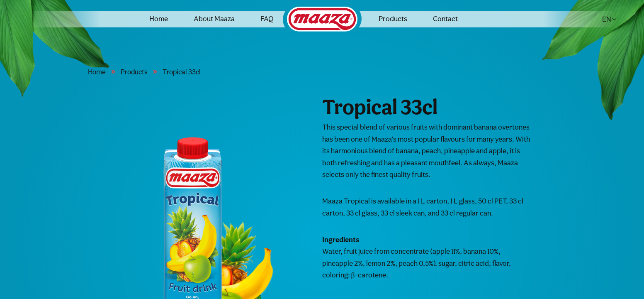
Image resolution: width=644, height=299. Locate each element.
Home (159, 18)
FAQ (267, 18)
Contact (445, 18)
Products (393, 18)
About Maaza (214, 18)
